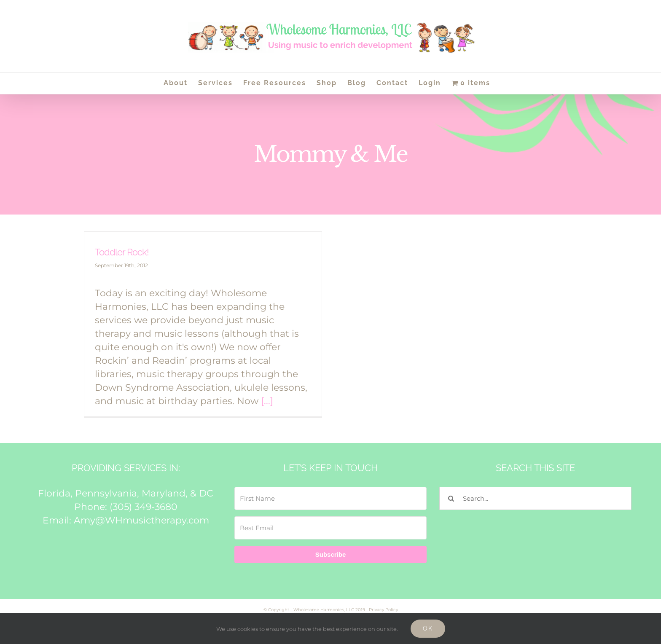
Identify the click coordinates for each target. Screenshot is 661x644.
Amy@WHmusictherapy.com (141, 520)
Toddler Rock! (122, 252)
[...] (267, 401)
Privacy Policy (383, 610)
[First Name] (330, 498)
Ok (428, 628)
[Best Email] (330, 528)
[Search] (451, 498)
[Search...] (535, 498)
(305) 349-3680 (144, 507)
